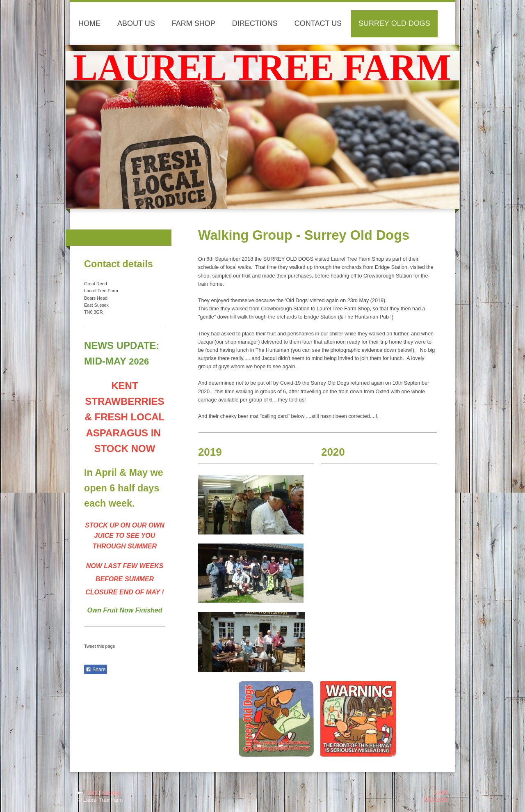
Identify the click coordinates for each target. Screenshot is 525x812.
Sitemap (111, 793)
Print (88, 793)
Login (441, 792)
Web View (436, 799)
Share (96, 670)
